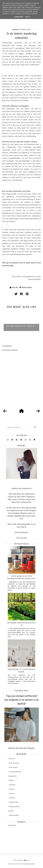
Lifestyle (24, 287)
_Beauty (11, 780)
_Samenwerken (14, 815)
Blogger (31, 748)
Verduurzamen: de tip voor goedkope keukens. (22, 670)
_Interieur (12, 793)
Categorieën (13, 776)
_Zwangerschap (14, 806)
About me (12, 759)
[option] (21, 321)
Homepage (12, 825)
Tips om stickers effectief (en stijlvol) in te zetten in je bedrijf (22, 700)
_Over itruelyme (14, 763)
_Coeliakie (12, 785)
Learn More (19, 17)
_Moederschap (13, 802)
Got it (28, 17)
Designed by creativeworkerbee (22, 864)
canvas (24, 153)
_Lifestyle (12, 798)
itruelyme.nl (19, 860)
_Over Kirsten (13, 767)
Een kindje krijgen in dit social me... (21, 326)
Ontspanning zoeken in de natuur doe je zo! (21, 624)
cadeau (31, 172)
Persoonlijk (29, 287)
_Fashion (11, 789)
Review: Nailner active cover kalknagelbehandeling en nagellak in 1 (22, 577)
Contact (11, 811)
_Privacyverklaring (15, 772)
